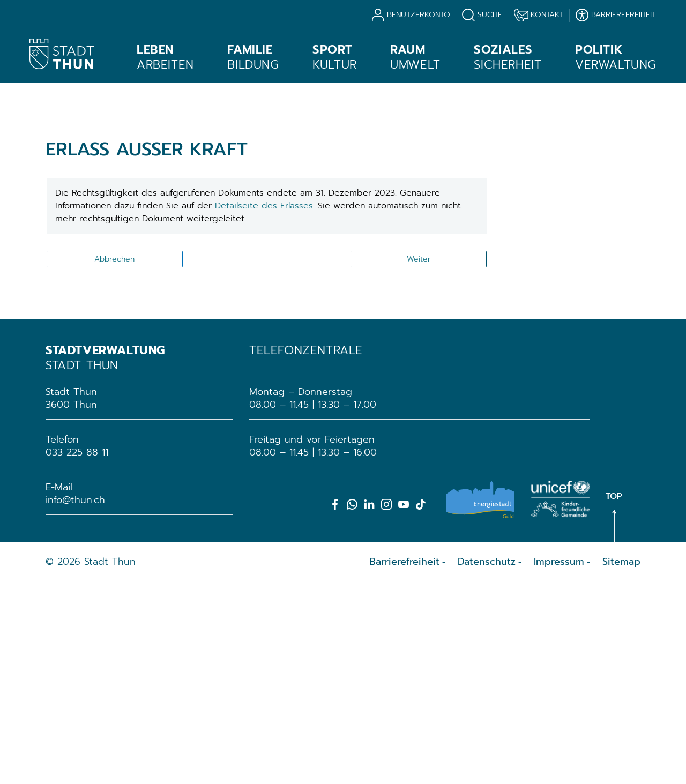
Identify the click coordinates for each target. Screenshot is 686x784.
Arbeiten (165, 57)
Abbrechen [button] (114, 461)
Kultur (335, 57)
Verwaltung (616, 57)
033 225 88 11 (77, 654)
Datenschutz (487, 763)
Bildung (253, 57)
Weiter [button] (419, 461)
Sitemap (621, 763)
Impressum (559, 763)
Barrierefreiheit (404, 763)
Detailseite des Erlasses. (266, 407)
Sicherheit (508, 57)
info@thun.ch (75, 701)
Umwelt (415, 57)
